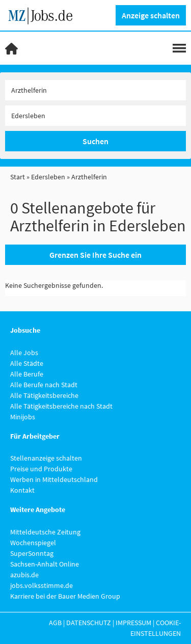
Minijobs (23, 417)
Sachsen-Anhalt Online (45, 564)
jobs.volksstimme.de (42, 585)
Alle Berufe (27, 374)
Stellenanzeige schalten (46, 458)
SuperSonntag (32, 553)
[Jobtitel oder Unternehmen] (95, 90)
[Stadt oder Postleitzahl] (95, 116)
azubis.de (24, 575)
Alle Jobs (24, 353)
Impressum (133, 623)
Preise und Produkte (41, 469)
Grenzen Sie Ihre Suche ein (95, 255)
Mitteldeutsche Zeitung (45, 532)
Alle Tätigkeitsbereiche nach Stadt (61, 406)
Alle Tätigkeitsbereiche (44, 395)
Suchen (95, 141)
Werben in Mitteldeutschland (54, 479)
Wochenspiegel (33, 543)
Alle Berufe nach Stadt (44, 385)
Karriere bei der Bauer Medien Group (65, 596)
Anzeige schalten (151, 15)
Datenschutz (89, 623)
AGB (55, 623)
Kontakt (22, 490)
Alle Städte (27, 363)
